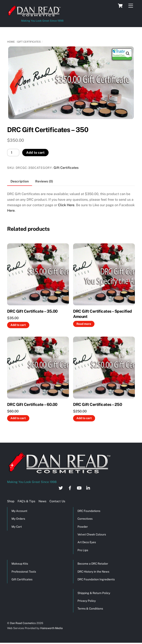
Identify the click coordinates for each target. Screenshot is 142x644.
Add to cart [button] (18, 325)
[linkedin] (88, 487)
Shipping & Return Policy (94, 593)
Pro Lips (83, 550)
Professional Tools (24, 572)
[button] (128, 54)
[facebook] (70, 487)
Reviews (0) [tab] (44, 181)
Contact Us (57, 501)
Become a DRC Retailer (93, 564)
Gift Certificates (29, 42)
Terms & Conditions (90, 609)
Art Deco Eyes (87, 542)
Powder (83, 527)
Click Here (66, 205)
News (42, 501)
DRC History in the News (93, 572)
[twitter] (61, 487)
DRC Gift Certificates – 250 (97, 404)
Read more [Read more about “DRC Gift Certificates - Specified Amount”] (84, 324)
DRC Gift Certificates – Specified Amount (103, 314)
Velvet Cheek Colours (92, 534)
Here (11, 211)
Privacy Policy (87, 601)
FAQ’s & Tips (26, 501)
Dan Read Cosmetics (23, 623)
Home (11, 42)
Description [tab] (20, 181)
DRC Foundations (89, 511)
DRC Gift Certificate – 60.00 (32, 404)
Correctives (85, 519)
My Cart (17, 527)
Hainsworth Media (51, 628)
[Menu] (131, 6)
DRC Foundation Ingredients (96, 579)
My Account (19, 511)
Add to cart (35, 153)
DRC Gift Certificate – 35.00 (32, 311)
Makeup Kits (20, 564)
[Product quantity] (13, 153)
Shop (11, 501)
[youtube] (79, 487)
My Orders (18, 519)
